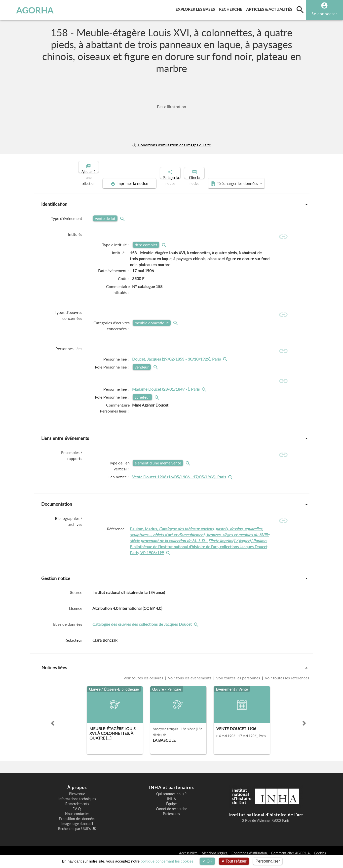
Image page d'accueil (77, 831)
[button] (53, 731)
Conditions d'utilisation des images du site (171, 145)
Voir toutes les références (287, 685)
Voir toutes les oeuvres (144, 685)
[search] (300, 9)
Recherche (232, 8)
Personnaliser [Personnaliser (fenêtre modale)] (268, 861)
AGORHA (29, 10)
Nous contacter (77, 822)
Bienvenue (77, 802)
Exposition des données (77, 827)
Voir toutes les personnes (238, 685)
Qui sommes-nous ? (171, 802)
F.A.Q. (77, 817)
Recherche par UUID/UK (77, 836)
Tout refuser (234, 861)
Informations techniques (77, 807)
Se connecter (324, 14)
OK (207, 861)
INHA (171, 807)
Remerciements (77, 812)
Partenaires (171, 822)
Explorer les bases (196, 8)
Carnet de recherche (171, 817)
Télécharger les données (228, 179)
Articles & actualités (270, 8)
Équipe (171, 812)
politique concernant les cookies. (168, 861)
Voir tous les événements (190, 685)
